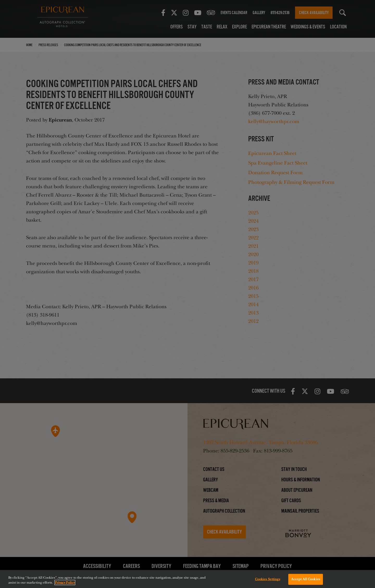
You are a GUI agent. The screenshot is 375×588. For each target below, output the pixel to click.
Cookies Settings (268, 579)
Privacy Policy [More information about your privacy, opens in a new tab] (65, 583)
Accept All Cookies (306, 579)
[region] (187, 579)
